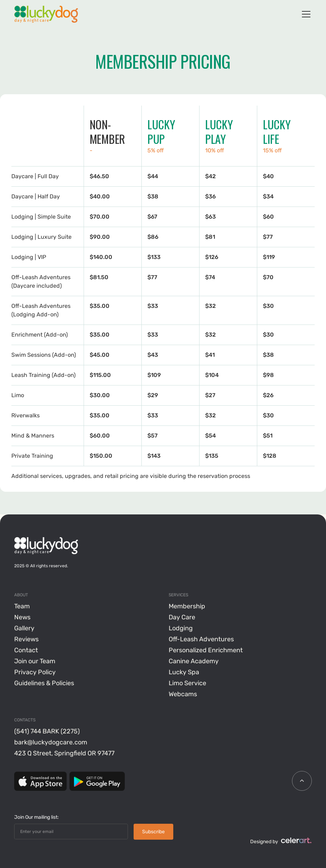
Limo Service (187, 683)
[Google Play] (97, 782)
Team (22, 607)
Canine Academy (194, 661)
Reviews (26, 639)
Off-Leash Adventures (201, 639)
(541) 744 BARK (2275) (47, 732)
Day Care (182, 618)
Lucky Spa (184, 672)
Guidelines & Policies (44, 683)
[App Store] (40, 782)
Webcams (183, 694)
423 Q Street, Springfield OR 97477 (64, 754)
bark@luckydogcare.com (51, 743)
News (22, 618)
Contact (26, 650)
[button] (305, 14)
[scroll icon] (302, 781)
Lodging (181, 629)
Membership (187, 607)
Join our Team (35, 661)
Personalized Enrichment (206, 650)
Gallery (24, 629)
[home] (46, 14)
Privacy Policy (35, 672)
